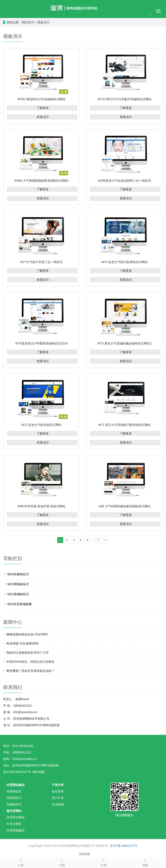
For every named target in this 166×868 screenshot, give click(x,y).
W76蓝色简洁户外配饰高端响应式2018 (41, 343)
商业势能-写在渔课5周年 (23, 643)
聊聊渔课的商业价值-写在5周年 (27, 634)
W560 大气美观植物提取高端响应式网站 (41, 181)
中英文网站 (14, 824)
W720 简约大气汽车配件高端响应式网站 (124, 99)
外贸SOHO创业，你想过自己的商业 (30, 662)
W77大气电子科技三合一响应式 (42, 262)
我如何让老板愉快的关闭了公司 (27, 653)
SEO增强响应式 (18, 584)
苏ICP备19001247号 (124, 846)
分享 (21, 862)
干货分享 (58, 785)
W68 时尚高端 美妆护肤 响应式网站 (41, 506)
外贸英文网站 (16, 817)
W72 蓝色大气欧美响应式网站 (42, 425)
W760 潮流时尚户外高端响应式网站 (41, 99)
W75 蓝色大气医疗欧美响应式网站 (125, 262)
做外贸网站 (14, 811)
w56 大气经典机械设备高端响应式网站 (124, 506)
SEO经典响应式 (18, 574)
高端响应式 (14, 804)
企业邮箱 (58, 804)
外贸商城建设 (16, 830)
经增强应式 (14, 798)
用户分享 (58, 798)
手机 (62, 862)
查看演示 (43, 117)
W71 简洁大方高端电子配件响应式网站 (125, 425)
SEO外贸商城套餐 (19, 604)
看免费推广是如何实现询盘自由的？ (30, 671)
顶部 (145, 862)
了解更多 (43, 108)
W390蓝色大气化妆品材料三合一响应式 (125, 181)
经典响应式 (14, 791)
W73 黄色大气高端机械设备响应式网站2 (124, 343)
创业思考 (58, 791)
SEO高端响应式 (18, 594)
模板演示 (43, 22)
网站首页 (28, 22)
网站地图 (38, 772)
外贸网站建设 (16, 785)
